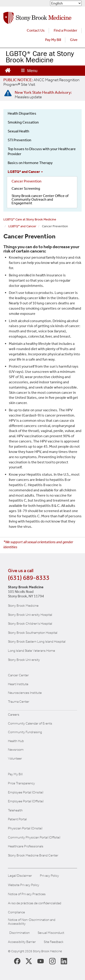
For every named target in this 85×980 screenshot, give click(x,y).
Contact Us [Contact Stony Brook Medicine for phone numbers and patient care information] (36, 30)
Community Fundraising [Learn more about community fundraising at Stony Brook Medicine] (25, 732)
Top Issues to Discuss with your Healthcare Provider (42, 152)
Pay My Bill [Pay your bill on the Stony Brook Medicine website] (15, 774)
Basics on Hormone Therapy (30, 163)
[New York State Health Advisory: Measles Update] (43, 95)
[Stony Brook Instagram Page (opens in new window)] (52, 961)
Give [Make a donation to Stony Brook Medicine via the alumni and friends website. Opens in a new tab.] (74, 40)
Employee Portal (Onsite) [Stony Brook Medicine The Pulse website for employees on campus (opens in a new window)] (26, 792)
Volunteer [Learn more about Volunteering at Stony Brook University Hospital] (15, 758)
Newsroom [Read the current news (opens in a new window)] (16, 750)
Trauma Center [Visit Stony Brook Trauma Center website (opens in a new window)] (19, 702)
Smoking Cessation (23, 122)
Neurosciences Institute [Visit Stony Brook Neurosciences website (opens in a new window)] (25, 693)
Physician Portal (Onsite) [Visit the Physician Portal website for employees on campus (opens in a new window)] (25, 828)
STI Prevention (19, 140)
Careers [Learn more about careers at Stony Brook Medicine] (14, 715)
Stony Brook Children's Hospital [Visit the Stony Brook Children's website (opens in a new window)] (30, 624)
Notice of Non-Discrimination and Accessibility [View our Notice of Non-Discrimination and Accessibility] (32, 922)
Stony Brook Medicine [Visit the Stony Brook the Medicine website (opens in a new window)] (23, 606)
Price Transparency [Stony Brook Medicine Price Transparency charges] (21, 783)
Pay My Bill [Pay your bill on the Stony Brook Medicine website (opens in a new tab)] (53, 40)
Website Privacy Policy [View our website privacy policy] (24, 885)
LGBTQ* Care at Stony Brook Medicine (40, 57)
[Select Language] (66, 3)
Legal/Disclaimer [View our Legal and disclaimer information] (20, 876)
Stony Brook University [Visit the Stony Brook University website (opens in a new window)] (24, 660)
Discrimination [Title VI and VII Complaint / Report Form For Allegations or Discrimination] (19, 933)
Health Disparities (22, 113)
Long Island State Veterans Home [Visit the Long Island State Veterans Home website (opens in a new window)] (32, 651)
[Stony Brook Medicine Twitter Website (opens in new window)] (41, 961)
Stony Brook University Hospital (30, 615)
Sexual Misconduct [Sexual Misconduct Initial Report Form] (51, 933)
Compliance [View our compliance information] (16, 912)
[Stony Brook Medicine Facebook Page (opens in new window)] (17, 961)
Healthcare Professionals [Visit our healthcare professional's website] (26, 846)
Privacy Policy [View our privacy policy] (49, 876)
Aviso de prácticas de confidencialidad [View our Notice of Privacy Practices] (35, 903)
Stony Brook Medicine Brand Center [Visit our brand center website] (33, 855)
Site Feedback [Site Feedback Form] (54, 942)
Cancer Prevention (27, 181)
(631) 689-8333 (29, 578)
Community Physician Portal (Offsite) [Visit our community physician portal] (34, 837)
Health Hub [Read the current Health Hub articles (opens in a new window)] (16, 741)
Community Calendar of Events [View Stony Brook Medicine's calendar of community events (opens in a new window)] (30, 723)
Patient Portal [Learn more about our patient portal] (17, 819)
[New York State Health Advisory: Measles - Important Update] (8, 93)
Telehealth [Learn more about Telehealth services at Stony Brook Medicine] (15, 810)
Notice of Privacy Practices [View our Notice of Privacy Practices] (27, 894)
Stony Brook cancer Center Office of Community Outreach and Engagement (40, 199)
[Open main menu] (29, 71)
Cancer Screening (26, 188)
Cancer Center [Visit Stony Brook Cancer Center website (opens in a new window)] (18, 675)
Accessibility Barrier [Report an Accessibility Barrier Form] (22, 942)
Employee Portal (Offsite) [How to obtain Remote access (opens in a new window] (26, 801)
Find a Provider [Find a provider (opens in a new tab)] (66, 30)
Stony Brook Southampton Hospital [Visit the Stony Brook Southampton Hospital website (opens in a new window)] (33, 633)
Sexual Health (18, 131)
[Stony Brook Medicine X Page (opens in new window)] (29, 961)
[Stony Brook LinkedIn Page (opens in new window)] (64, 961)
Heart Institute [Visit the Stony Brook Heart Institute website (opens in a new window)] (18, 684)
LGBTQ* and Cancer (25, 172)
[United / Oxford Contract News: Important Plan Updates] (41, 82)
